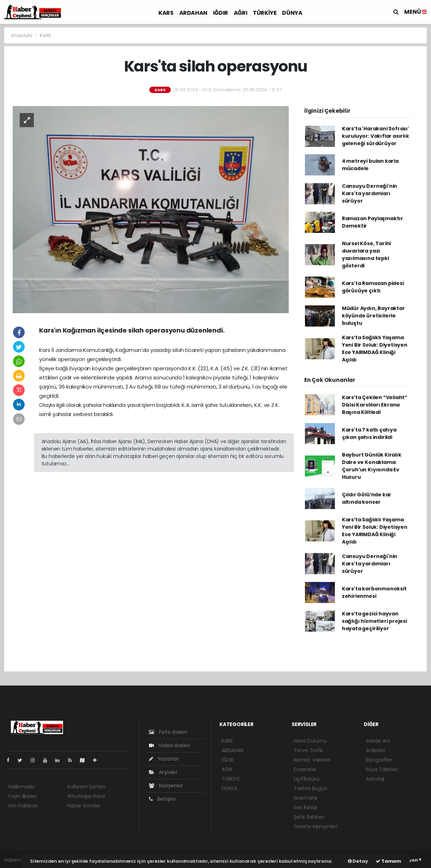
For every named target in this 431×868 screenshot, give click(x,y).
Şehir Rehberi (309, 817)
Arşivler (163, 772)
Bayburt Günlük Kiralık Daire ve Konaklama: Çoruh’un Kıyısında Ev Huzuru (372, 466)
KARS (166, 13)
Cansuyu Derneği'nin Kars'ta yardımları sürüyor (370, 193)
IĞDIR (221, 13)
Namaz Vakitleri (312, 760)
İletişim (162, 799)
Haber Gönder (84, 806)
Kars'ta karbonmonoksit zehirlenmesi (374, 592)
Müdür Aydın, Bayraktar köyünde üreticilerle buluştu (373, 316)
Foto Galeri (168, 732)
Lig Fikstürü (307, 779)
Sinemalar (306, 798)
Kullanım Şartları (86, 787)
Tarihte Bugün (311, 788)
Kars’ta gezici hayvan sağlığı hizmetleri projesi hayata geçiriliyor (374, 621)
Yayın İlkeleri (22, 796)
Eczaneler (305, 769)
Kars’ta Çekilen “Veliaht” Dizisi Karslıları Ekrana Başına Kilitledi (375, 405)
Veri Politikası (23, 806)
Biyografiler (379, 760)
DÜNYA (292, 13)
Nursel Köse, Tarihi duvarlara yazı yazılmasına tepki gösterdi (366, 255)
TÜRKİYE (265, 13)
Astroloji (375, 779)
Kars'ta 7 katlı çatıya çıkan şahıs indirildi (369, 433)
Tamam (388, 861)
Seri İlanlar (306, 807)
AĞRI (241, 13)
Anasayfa (22, 35)
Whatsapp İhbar (86, 796)
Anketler (376, 750)
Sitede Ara (378, 741)
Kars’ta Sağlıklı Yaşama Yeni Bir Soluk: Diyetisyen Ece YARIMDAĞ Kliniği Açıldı (375, 349)
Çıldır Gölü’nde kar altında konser (367, 498)
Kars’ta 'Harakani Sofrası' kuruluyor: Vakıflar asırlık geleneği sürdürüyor (376, 136)
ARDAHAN (193, 13)
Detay (358, 861)
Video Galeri (169, 745)
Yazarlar (164, 759)
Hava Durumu (310, 741)
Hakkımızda (21, 787)
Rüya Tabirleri (382, 769)
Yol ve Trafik (308, 750)
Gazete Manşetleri (316, 826)
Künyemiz (166, 786)
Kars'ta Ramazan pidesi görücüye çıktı (373, 287)
